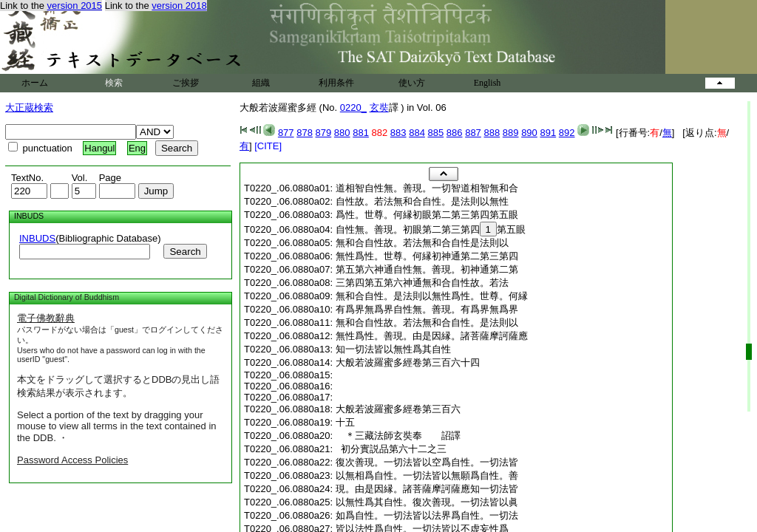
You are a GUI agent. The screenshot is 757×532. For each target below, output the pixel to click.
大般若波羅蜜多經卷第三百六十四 (408, 362)
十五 (345, 422)
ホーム (35, 83)
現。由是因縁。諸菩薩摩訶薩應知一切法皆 (427, 489)
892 (567, 133)
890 (529, 133)
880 (342, 133)
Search (185, 252)
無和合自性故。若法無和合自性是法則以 (422, 243)
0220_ (353, 108)
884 (417, 133)
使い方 (412, 83)
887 (473, 133)
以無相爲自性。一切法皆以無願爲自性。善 (427, 475)
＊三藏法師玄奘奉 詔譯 (403, 436)
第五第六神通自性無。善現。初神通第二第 (427, 269)
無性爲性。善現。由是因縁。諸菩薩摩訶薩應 (432, 336)
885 (436, 133)
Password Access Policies (72, 460)
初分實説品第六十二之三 (391, 449)
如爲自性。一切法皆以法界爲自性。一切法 (427, 515)
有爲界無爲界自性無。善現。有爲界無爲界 (427, 309)
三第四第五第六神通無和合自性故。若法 (422, 283)
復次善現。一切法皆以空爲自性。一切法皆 (427, 462)
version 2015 (75, 6)
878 (305, 133)
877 (286, 133)
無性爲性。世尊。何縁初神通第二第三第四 (427, 256)
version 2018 (179, 6)
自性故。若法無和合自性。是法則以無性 (422, 201)
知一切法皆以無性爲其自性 (393, 349)
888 (492, 133)
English (488, 83)
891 (548, 133)
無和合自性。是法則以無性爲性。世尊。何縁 (432, 296)
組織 (261, 83)
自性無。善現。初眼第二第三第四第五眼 (431, 229)
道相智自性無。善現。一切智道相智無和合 (427, 188)
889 (511, 133)
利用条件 (336, 83)
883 (398, 133)
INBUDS (37, 238)
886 (455, 133)
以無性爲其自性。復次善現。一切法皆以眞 (427, 502)
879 (324, 133)
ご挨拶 (186, 83)
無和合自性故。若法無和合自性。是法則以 (427, 323)
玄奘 (379, 108)
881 (361, 133)
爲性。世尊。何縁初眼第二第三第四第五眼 (427, 215)
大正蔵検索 (29, 108)
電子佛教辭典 (46, 318)
